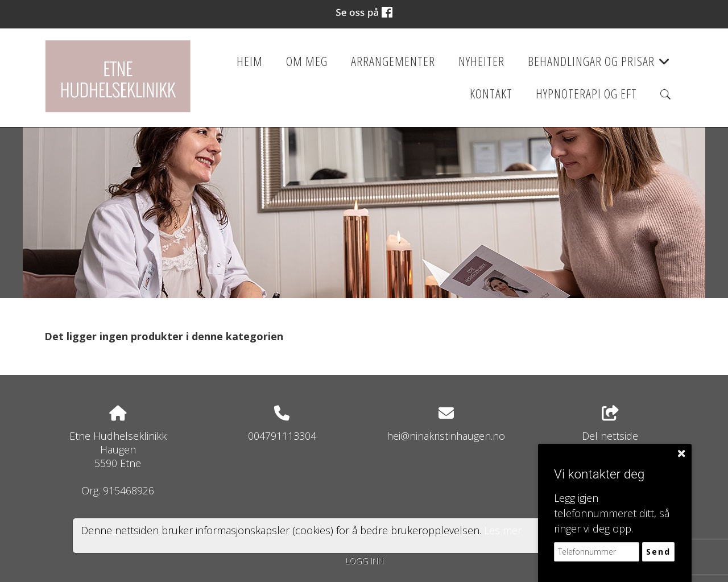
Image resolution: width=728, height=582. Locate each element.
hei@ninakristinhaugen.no (446, 436)
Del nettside (610, 424)
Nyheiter (481, 61)
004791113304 (282, 436)
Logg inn (364, 561)
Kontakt (491, 94)
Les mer (503, 530)
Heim (250, 61)
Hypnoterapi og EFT (586, 94)
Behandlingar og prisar (599, 65)
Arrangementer (393, 61)
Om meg (307, 61)
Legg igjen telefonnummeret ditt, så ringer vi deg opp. (612, 513)
